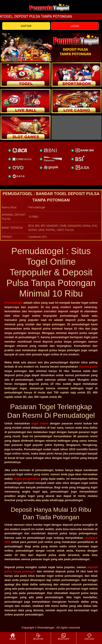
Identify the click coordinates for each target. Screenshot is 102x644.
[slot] (76, 75)
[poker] (25, 128)
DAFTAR (26, 26)
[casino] (76, 101)
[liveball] (76, 128)
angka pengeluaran (27, 479)
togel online (40, 423)
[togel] (25, 75)
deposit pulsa (88, 367)
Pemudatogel (14, 303)
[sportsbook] (25, 101)
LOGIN (75, 26)
